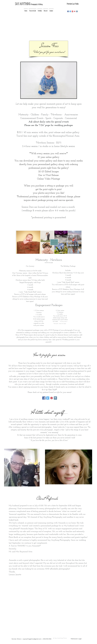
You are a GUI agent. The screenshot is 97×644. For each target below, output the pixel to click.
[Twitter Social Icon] (70, 11)
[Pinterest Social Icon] (75, 11)
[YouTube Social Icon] (72, 11)
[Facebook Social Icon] (68, 11)
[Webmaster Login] (76, 639)
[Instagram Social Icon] (77, 11)
